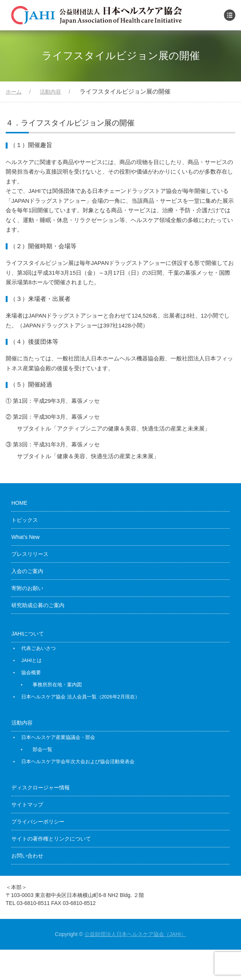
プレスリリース (30, 554)
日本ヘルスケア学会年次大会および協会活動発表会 (78, 762)
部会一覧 (42, 749)
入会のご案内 (27, 571)
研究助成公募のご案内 (38, 605)
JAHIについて (28, 634)
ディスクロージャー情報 (41, 787)
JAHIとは (31, 660)
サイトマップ (27, 805)
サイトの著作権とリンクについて (51, 839)
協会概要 (31, 672)
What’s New (25, 537)
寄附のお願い (27, 588)
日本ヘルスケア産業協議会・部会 (58, 737)
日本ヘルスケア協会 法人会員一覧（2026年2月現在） (81, 697)
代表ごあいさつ (38, 648)
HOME (19, 503)
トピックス (25, 520)
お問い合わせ (27, 856)
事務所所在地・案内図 (57, 685)
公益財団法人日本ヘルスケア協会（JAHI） (135, 934)
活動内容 (22, 723)
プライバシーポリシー (38, 822)
